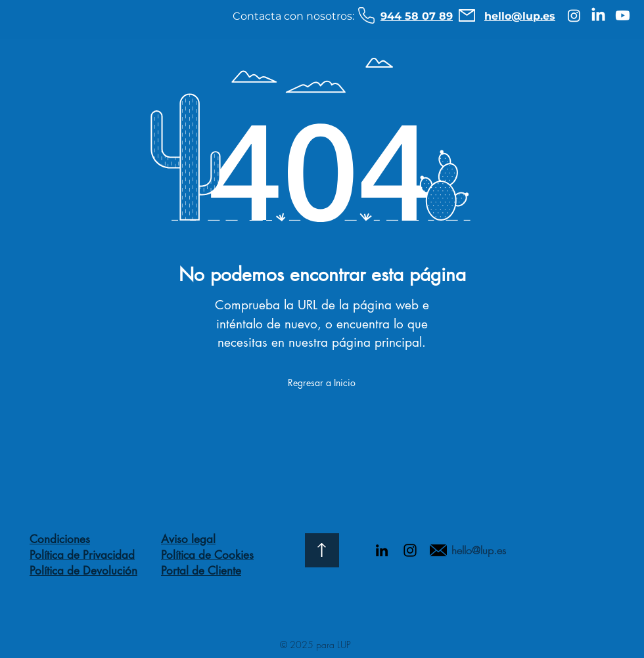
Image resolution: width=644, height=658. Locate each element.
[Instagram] (574, 15)
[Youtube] (623, 15)
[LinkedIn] (598, 15)
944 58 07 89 (417, 16)
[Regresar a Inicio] (322, 383)
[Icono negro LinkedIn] (382, 550)
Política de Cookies (207, 555)
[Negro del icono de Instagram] (410, 550)
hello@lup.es (520, 16)
